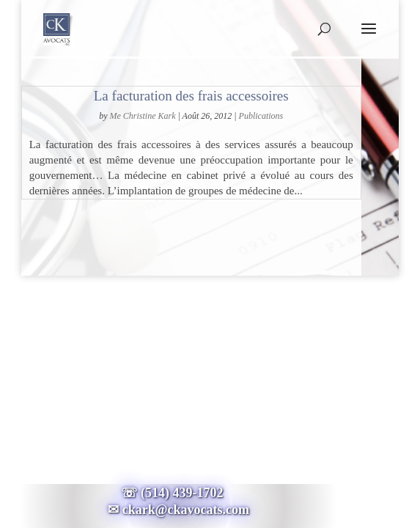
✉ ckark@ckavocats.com (178, 510)
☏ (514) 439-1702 (179, 493)
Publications (261, 116)
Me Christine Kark (143, 116)
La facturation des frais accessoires (191, 96)
